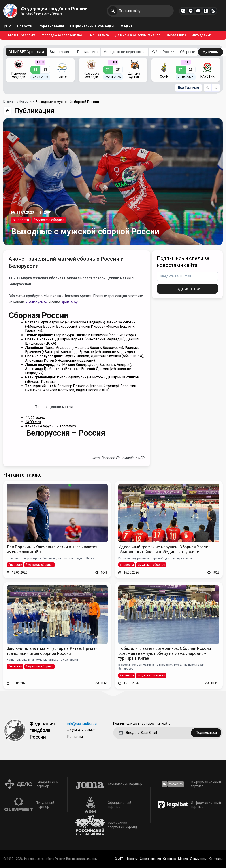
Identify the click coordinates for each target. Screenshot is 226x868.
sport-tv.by (68, 426)
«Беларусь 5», (48, 426)
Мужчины (211, 52)
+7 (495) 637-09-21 (82, 730)
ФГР (7, 26)
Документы (198, 859)
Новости (25, 26)
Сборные (188, 52)
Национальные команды (92, 26)
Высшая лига (99, 35)
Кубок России (163, 52)
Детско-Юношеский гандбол (138, 35)
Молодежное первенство (62, 35)
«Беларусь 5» (37, 302)
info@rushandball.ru (82, 724)
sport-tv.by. (70, 302)
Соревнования (51, 26)
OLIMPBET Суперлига (19, 35)
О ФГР (119, 859)
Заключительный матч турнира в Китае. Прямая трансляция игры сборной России (52, 651)
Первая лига (176, 35)
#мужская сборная (49, 220)
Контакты (75, 737)
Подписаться (187, 289)
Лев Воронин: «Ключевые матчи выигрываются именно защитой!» (52, 549)
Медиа (126, 26)
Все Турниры (188, 88)
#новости (21, 220)
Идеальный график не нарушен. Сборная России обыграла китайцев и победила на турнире (164, 549)
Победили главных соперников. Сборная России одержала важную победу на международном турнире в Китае (165, 653)
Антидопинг (202, 35)
